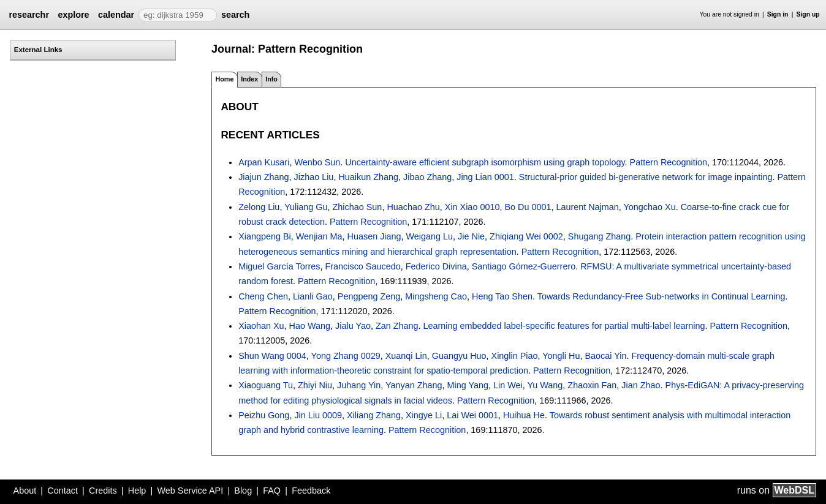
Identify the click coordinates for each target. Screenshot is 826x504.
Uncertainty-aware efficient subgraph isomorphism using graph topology (485, 162)
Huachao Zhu (413, 207)
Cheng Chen (263, 296)
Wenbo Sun (317, 162)
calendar (116, 15)
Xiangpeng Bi (265, 236)
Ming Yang (468, 385)
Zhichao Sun (358, 207)
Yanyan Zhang (414, 385)
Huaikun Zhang (368, 177)
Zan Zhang (397, 326)
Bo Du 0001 (528, 207)
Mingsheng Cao (436, 296)
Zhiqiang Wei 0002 (526, 236)
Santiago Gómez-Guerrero (524, 266)
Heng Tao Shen (502, 296)
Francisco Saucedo (362, 266)
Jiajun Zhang (263, 177)
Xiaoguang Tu (266, 385)
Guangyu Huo (459, 356)
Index (249, 79)
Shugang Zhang (599, 236)
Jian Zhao (641, 385)
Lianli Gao (313, 296)
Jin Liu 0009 (318, 415)
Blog (243, 491)
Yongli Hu (561, 356)
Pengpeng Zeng (369, 296)
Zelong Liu (259, 207)
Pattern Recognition (669, 162)
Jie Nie (471, 236)
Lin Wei (508, 385)
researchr (29, 15)
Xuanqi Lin (406, 356)
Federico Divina (436, 266)
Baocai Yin (605, 356)
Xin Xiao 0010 (472, 207)
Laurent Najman (587, 207)
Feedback (311, 491)
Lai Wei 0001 (472, 415)
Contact (63, 491)
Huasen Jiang (374, 236)
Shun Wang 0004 (272, 356)
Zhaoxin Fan (592, 385)
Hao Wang (310, 326)
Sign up (808, 14)
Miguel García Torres (279, 266)
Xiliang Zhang (374, 415)
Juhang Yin (359, 385)
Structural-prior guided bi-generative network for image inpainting (646, 177)
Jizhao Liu (314, 177)
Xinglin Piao (515, 356)
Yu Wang (545, 385)
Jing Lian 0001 (485, 177)
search (235, 15)
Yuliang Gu (306, 207)
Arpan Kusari (264, 162)
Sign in (778, 14)
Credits (103, 491)
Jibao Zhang (427, 177)
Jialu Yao (353, 326)
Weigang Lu (430, 236)
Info (271, 79)
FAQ (272, 491)
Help (137, 491)
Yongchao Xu (650, 207)
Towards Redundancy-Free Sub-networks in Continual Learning (661, 296)
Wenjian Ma (319, 236)
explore (73, 15)
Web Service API (190, 491)
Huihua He (524, 415)
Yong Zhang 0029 (346, 356)
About (25, 491)
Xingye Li (424, 415)
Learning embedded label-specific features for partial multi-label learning (564, 326)
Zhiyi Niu (315, 385)
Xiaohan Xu (261, 326)
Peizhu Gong (264, 415)
